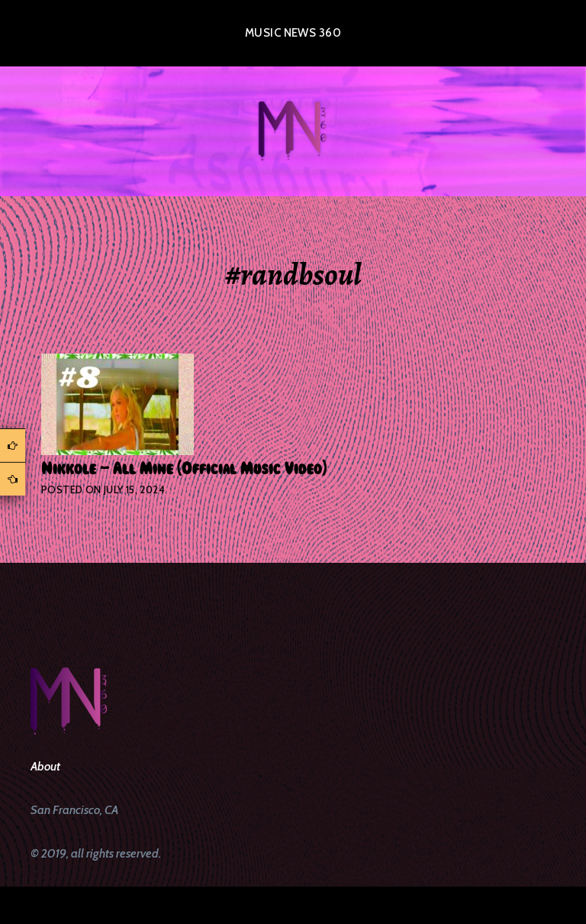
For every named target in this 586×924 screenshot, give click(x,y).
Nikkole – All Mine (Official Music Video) (184, 469)
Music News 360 (293, 33)
